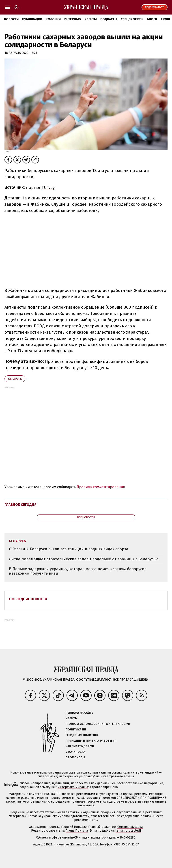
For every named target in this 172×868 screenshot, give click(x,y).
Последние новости (28, 599)
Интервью (73, 19)
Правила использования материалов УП (98, 724)
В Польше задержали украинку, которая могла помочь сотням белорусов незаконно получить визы (78, 571)
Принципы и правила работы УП (91, 741)
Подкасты (109, 19)
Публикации (32, 19)
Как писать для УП (80, 746)
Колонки (53, 19)
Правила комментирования (101, 487)
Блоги (152, 19)
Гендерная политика (82, 735)
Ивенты (91, 19)
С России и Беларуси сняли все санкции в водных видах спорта (69, 549)
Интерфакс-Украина (73, 787)
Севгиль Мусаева (130, 827)
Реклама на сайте (79, 713)
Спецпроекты (132, 19)
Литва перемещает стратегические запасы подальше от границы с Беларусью (84, 559)
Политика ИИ (76, 729)
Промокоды (75, 757)
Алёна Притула (77, 831)
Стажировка (75, 752)
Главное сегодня (20, 505)
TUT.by (48, 187)
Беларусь (15, 379)
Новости (11, 19)
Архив (165, 19)
